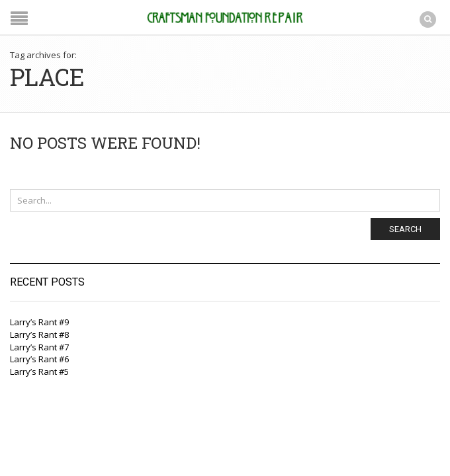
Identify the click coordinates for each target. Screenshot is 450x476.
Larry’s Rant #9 (39, 322)
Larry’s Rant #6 (39, 359)
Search (405, 229)
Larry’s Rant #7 (39, 347)
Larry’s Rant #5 (39, 372)
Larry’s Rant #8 (39, 335)
